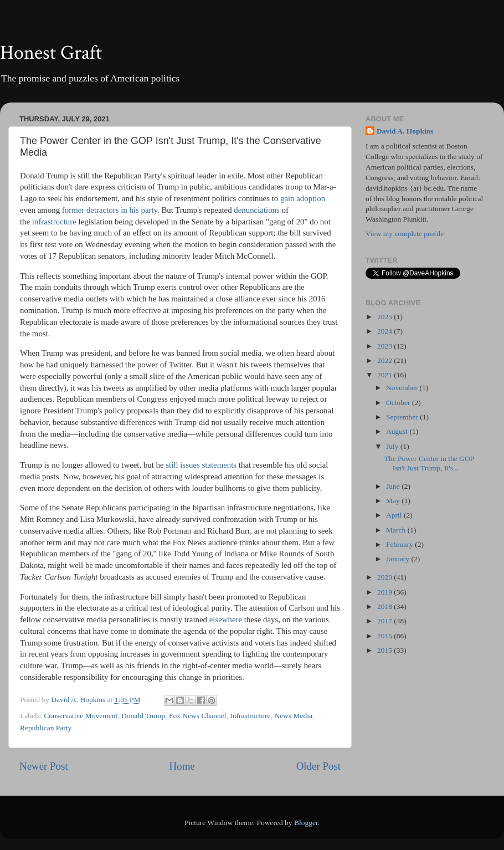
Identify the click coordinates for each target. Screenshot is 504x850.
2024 (385, 331)
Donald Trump (143, 716)
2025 (385, 317)
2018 (385, 606)
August (398, 431)
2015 (385, 650)
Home (182, 766)
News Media (293, 716)
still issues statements (201, 465)
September (403, 417)
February (400, 544)
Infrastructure (250, 716)
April (395, 515)
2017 (385, 621)
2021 (385, 375)
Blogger (306, 823)
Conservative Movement (81, 716)
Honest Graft (51, 53)
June (394, 486)
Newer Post (44, 766)
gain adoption (303, 198)
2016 (385, 636)
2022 (385, 360)
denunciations (256, 210)
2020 (385, 577)
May (394, 501)
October (399, 403)
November (403, 388)
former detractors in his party (110, 210)
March (397, 530)
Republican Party (46, 728)
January (398, 559)
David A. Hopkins (405, 131)
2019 (385, 592)
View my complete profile (405, 234)
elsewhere (226, 619)
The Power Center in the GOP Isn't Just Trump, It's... (429, 463)
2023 (385, 346)
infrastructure (54, 222)
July (393, 446)
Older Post (318, 766)
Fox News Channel (198, 716)
